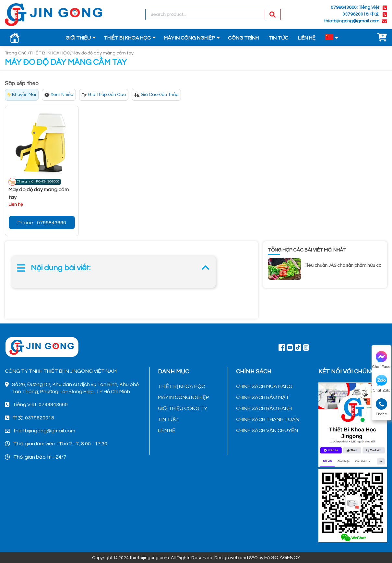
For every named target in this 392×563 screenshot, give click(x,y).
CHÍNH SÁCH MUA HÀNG (264, 386)
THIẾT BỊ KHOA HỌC (127, 38)
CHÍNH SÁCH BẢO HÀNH (264, 408)
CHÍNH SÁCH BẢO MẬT (263, 397)
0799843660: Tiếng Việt (355, 7)
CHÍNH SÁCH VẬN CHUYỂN (267, 430)
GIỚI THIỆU (78, 38)
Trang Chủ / (17, 53)
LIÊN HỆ (307, 38)
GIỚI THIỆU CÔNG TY (183, 408)
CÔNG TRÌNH (243, 38)
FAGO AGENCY (282, 557)
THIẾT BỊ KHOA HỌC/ (50, 53)
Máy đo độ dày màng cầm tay (103, 53)
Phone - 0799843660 (42, 223)
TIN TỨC (278, 38)
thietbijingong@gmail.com (352, 21)
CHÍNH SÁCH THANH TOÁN (268, 419)
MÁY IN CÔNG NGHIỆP (189, 38)
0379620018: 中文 (361, 14)
